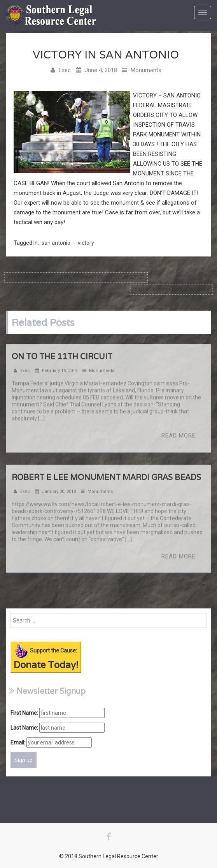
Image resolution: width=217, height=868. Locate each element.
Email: (18, 742)
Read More (178, 437)
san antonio (56, 243)
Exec (65, 70)
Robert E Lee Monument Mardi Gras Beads (106, 479)
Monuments (146, 70)
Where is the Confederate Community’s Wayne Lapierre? (74, 277)
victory (86, 243)
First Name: (24, 713)
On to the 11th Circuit (62, 358)
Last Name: (24, 728)
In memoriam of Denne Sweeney (173, 290)
